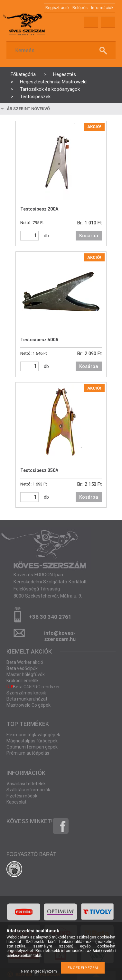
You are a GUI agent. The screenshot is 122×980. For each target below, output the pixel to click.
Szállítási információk (28, 790)
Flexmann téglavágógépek (33, 735)
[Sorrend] (44, 109)
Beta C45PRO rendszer (33, 687)
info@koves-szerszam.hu (60, 635)
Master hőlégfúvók (26, 674)
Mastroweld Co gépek (28, 705)
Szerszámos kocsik (26, 693)
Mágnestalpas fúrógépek (32, 741)
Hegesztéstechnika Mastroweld (53, 82)
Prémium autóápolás (28, 753)
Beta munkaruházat (27, 699)
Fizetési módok (22, 796)
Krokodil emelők (23, 681)
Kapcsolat (16, 802)
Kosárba (89, 236)
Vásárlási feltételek (26, 784)
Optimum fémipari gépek (32, 747)
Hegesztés (65, 74)
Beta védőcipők (22, 668)
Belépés (80, 8)
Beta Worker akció (25, 662)
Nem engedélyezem (39, 971)
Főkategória (23, 74)
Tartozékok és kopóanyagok (50, 89)
